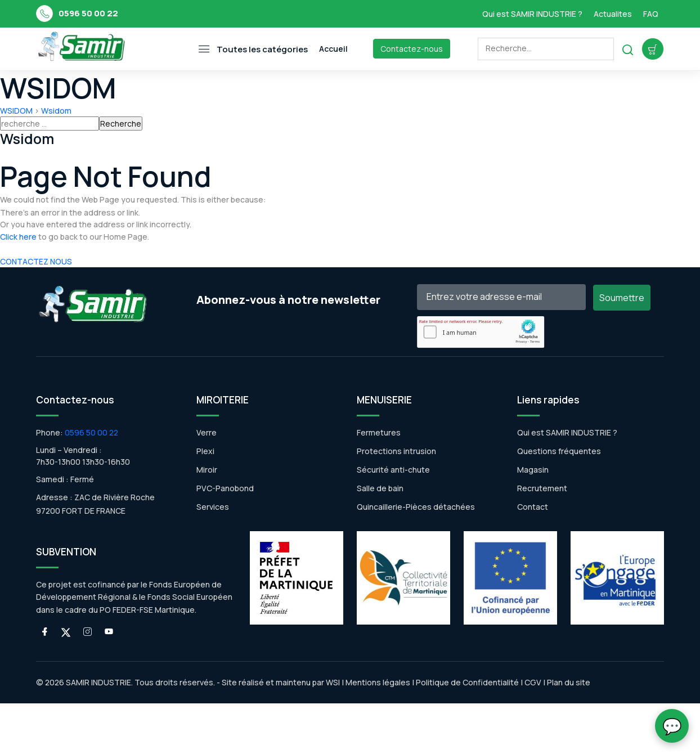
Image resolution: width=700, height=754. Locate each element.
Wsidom (56, 111)
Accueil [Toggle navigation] (333, 49)
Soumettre (622, 298)
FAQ (651, 14)
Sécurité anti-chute (393, 470)
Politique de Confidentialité (466, 682)
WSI (333, 682)
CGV (533, 682)
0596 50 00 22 (88, 13)
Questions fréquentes (559, 451)
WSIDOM (16, 111)
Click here (18, 237)
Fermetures (379, 432)
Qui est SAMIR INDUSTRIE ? (532, 14)
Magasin (533, 470)
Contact (533, 507)
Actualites (613, 14)
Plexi (205, 451)
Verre (207, 432)
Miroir (207, 470)
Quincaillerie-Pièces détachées (416, 507)
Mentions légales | (380, 682)
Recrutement (542, 488)
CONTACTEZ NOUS (36, 261)
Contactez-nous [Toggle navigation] (412, 49)
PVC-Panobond (225, 488)
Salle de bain (380, 488)
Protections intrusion (396, 451)
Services (213, 507)
